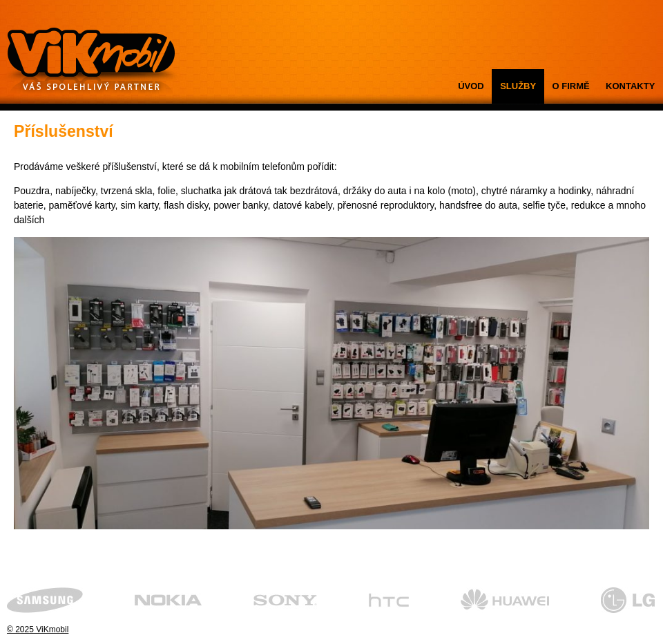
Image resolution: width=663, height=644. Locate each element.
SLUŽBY (518, 86)
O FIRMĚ (571, 86)
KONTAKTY (630, 86)
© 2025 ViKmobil (38, 629)
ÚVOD (471, 86)
